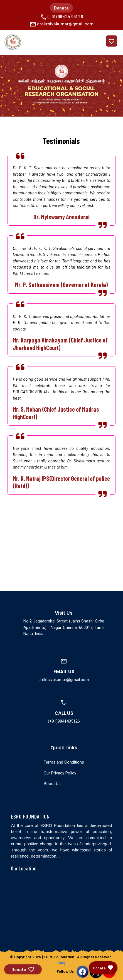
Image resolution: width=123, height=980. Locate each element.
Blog (61, 963)
